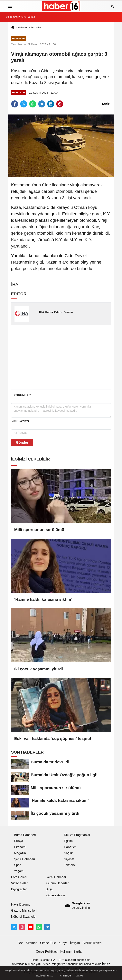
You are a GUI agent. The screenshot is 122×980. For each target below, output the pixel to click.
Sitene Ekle (48, 943)
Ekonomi (20, 847)
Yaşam (19, 871)
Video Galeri (20, 883)
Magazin (20, 853)
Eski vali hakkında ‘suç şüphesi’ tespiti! (53, 738)
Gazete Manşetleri (24, 911)
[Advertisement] (67, 357)
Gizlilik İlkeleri (92, 943)
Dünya (19, 841)
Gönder (22, 443)
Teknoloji (70, 865)
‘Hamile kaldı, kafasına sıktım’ (43, 599)
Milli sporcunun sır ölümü (39, 530)
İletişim (75, 943)
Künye (63, 943)
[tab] (22, 395)
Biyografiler (19, 889)
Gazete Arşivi (56, 895)
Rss (21, 943)
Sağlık (68, 853)
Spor (17, 865)
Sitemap (32, 943)
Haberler (23, 27)
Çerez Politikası (47, 952)
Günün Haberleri (58, 883)
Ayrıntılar (66, 976)
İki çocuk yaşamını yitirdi (39, 669)
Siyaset (69, 859)
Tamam (79, 976)
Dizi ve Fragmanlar (77, 835)
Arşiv (50, 889)
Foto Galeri (19, 877)
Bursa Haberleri (25, 835)
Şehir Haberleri (25, 859)
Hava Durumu (21, 904)
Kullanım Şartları (72, 952)
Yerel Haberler (56, 877)
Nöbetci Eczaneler (24, 917)
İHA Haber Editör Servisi (56, 312)
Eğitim (68, 841)
